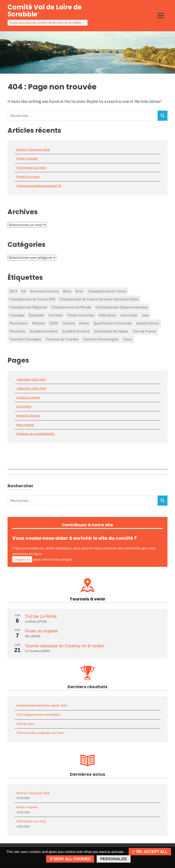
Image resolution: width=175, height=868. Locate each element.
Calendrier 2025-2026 (31, 388)
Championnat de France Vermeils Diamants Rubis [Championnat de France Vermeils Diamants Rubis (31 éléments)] (99, 299)
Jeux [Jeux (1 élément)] (145, 315)
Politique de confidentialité (36, 434)
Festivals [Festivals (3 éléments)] (56, 315)
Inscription (24, 406)
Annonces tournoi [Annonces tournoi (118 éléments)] (44, 291)
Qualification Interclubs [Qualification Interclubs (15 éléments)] (113, 323)
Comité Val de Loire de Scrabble (45, 11)
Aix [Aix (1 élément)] (24, 291)
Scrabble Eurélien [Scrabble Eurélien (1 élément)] (44, 331)
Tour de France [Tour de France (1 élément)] (144, 331)
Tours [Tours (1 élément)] (128, 339)
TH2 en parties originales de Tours (40, 733)
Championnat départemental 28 (39, 186)
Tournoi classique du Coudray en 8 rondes (65, 646)
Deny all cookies (70, 859)
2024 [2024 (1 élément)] (13, 291)
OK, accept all (150, 852)
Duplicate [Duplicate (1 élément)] (36, 315)
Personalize (114, 859)
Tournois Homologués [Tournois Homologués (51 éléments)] (101, 339)
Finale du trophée (41, 631)
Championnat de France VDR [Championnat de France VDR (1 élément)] (32, 299)
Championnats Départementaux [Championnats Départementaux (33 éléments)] (122, 307)
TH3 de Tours (26, 724)
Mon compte (25, 425)
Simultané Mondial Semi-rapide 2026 (42, 705)
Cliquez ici (22, 559)
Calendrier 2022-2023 (31, 379)
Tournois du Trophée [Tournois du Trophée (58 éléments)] (62, 339)
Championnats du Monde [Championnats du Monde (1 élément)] (71, 307)
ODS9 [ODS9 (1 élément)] (54, 323)
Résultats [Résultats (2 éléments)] (17, 331)
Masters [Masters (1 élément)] (39, 323)
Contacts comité (28, 397)
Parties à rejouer (28, 176)
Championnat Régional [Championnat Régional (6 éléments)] (28, 307)
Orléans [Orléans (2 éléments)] (69, 323)
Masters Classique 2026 (33, 149)
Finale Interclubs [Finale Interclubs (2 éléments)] (81, 315)
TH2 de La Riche (41, 616)
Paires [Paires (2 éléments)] (84, 323)
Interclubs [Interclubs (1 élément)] (129, 315)
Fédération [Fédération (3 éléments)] (107, 315)
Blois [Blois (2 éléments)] (67, 291)
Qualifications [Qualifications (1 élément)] (148, 323)
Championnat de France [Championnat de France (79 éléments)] (107, 291)
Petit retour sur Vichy (31, 168)
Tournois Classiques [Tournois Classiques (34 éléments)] (25, 339)
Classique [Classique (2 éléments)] (17, 315)
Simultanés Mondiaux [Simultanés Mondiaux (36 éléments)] (111, 331)
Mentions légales (28, 416)
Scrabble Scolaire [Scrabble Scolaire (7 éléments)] (76, 331)
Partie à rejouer (27, 158)
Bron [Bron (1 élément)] (80, 291)
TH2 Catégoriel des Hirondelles (38, 715)
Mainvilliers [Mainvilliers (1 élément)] (19, 323)
